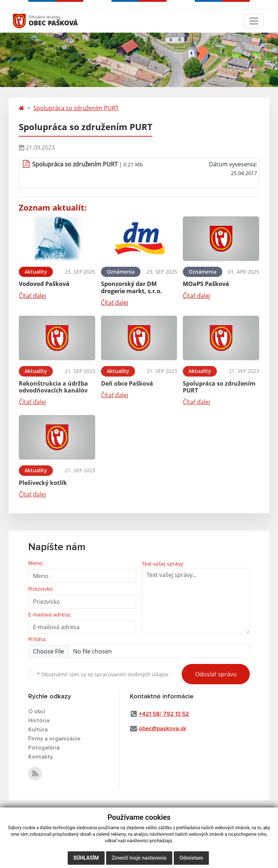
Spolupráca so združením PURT (76, 108)
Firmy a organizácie (54, 739)
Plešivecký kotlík (43, 483)
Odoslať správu (216, 674)
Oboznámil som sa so (103, 674)
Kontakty (41, 757)
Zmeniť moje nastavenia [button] (139, 858)
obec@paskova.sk (162, 728)
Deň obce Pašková (127, 383)
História (39, 720)
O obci (37, 711)
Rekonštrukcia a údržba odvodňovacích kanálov (53, 387)
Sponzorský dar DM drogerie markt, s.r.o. (132, 287)
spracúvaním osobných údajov (131, 674)
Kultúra (38, 730)
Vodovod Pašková (44, 284)
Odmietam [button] (191, 858)
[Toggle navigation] (254, 21)
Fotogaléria (44, 748)
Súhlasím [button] (86, 858)
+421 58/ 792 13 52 (164, 714)
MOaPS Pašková (206, 284)
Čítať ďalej (32, 296)
